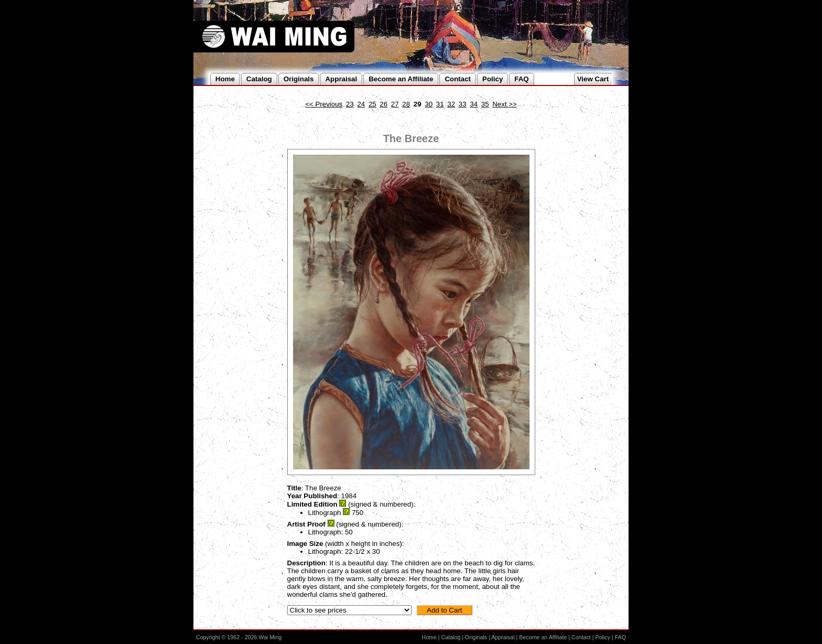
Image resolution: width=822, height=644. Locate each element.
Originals (476, 637)
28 (406, 104)
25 (372, 104)
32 (451, 104)
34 (474, 104)
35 (485, 104)
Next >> (505, 104)
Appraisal (503, 637)
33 (463, 104)
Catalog (451, 637)
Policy (603, 637)
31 (440, 104)
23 (350, 104)
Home (429, 637)
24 (361, 104)
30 (429, 104)
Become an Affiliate (543, 637)
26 (383, 104)
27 (395, 104)
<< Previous (324, 104)
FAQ (620, 637)
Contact (581, 637)
